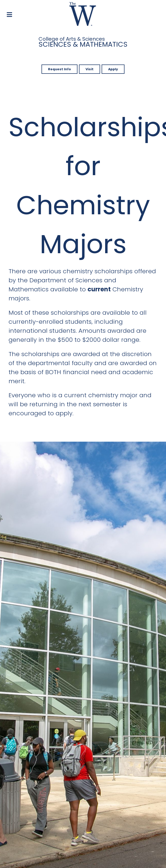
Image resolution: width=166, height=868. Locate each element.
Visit (90, 69)
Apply (113, 69)
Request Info (59, 69)
